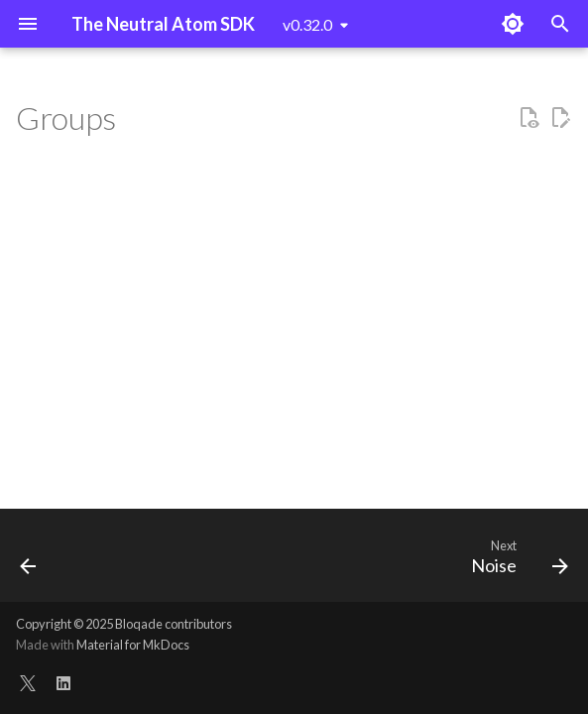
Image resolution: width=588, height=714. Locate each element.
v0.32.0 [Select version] (307, 24)
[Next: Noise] (516, 561)
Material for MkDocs (133, 645)
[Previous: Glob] (30, 561)
